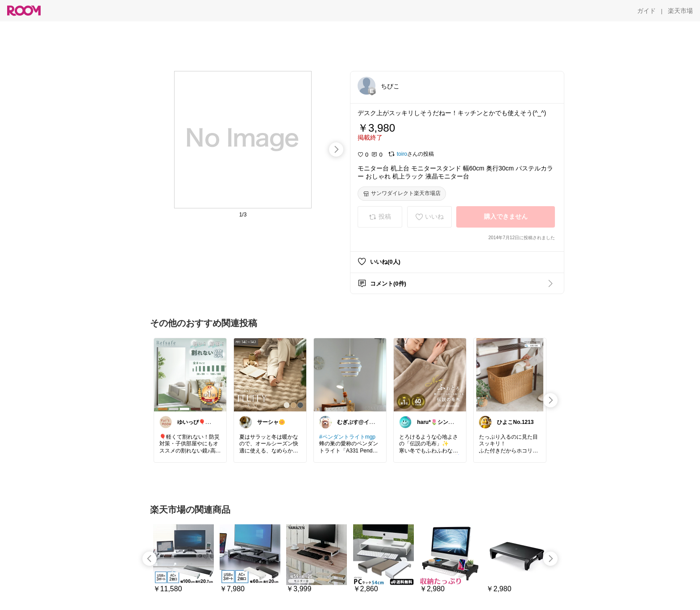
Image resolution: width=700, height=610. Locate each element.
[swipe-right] (336, 149)
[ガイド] (646, 11)
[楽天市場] (680, 11)
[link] (190, 374)
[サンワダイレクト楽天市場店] (402, 194)
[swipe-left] (150, 559)
